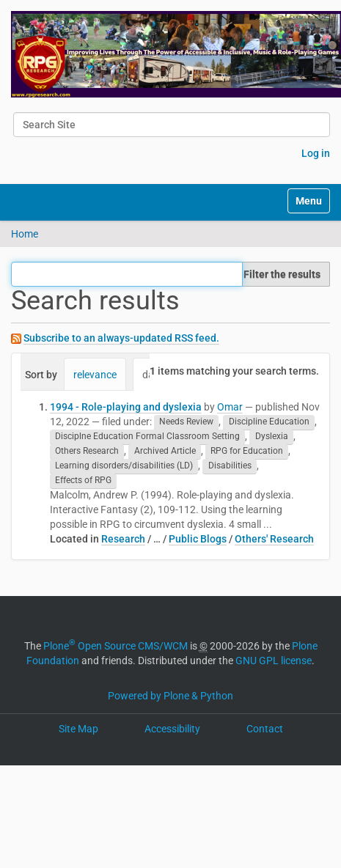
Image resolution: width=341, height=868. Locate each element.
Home (25, 234)
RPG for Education (247, 452)
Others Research (87, 452)
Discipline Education (269, 422)
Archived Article (165, 452)
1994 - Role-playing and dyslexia (126, 407)
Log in (316, 153)
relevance (95, 375)
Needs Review (186, 422)
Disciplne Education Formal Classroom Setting (147, 437)
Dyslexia (272, 437)
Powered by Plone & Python (170, 696)
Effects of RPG (83, 481)
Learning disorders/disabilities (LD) (124, 466)
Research (123, 539)
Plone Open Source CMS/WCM (115, 646)
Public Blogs (198, 539)
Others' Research (274, 539)
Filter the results (282, 274)
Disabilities (230, 466)
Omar (230, 407)
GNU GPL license (274, 661)
